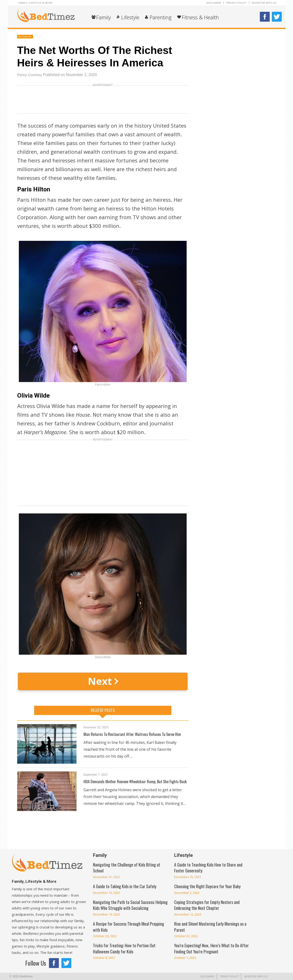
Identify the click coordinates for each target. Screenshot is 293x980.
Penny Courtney (31, 75)
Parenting (161, 17)
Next (103, 681)
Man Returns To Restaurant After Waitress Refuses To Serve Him (135, 734)
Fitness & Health (200, 17)
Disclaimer (214, 3)
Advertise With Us (264, 3)
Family (104, 17)
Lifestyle (130, 17)
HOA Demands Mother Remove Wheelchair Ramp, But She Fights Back (134, 784)
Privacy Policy (236, 3)
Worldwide (25, 36)
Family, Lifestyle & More (35, 3)
